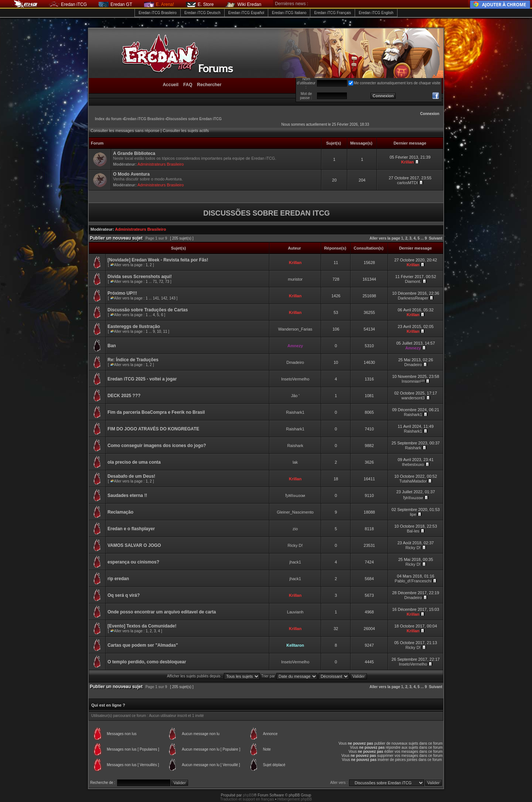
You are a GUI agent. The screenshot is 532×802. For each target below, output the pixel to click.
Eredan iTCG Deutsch (202, 13)
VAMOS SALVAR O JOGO (134, 545)
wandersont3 (413, 398)
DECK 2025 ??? (124, 396)
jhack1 (295, 562)
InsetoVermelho (295, 379)
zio (295, 529)
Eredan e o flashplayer (131, 529)
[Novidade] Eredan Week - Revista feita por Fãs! (158, 260)
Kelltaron (295, 645)
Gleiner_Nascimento (295, 512)
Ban (112, 346)
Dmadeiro (295, 362)
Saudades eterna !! (127, 495)
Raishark (295, 446)
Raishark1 (295, 412)
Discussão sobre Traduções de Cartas (148, 310)
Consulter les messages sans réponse (125, 131)
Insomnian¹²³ (413, 381)
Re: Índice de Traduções (133, 360)
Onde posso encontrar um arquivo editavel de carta (162, 612)
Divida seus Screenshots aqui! (140, 277)
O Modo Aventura (131, 174)
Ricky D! (295, 545)
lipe (413, 514)
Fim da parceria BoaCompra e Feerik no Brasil (156, 412)
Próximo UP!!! (122, 293)
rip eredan (118, 579)
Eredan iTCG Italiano (289, 13)
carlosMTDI (407, 183)
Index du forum (108, 119)
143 (172, 298)
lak (295, 462)
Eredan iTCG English (376, 13)
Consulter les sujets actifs (186, 131)
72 (161, 282)
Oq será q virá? (124, 595)
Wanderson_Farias (295, 329)
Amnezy (295, 346)
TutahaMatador (413, 481)
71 (155, 282)
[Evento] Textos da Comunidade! (142, 626)
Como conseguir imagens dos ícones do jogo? (157, 446)
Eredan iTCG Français (332, 13)
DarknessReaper (413, 298)
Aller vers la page (385, 238)
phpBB (248, 795)
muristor (295, 279)
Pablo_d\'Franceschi (413, 581)
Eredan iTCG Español (246, 13)
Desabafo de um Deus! (131, 476)
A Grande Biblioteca (134, 153)
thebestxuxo (413, 464)
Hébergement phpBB (295, 799)
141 (156, 298)
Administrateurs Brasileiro (161, 164)
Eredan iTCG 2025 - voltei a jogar (142, 379)
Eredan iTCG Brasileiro (158, 13)
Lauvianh (295, 612)
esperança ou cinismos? (133, 562)
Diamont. (413, 281)
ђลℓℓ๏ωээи (295, 495)
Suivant (436, 238)
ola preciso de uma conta (134, 462)
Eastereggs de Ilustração (134, 326)
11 (165, 331)
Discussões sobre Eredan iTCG (194, 119)
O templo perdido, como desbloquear (147, 662)
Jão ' (295, 396)
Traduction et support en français (247, 799)
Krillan (407, 162)
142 (164, 298)
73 (167, 282)
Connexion (430, 114)
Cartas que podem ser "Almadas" (143, 645)
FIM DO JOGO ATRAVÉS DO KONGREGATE (153, 429)
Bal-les (413, 531)
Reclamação (120, 512)
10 (159, 331)
